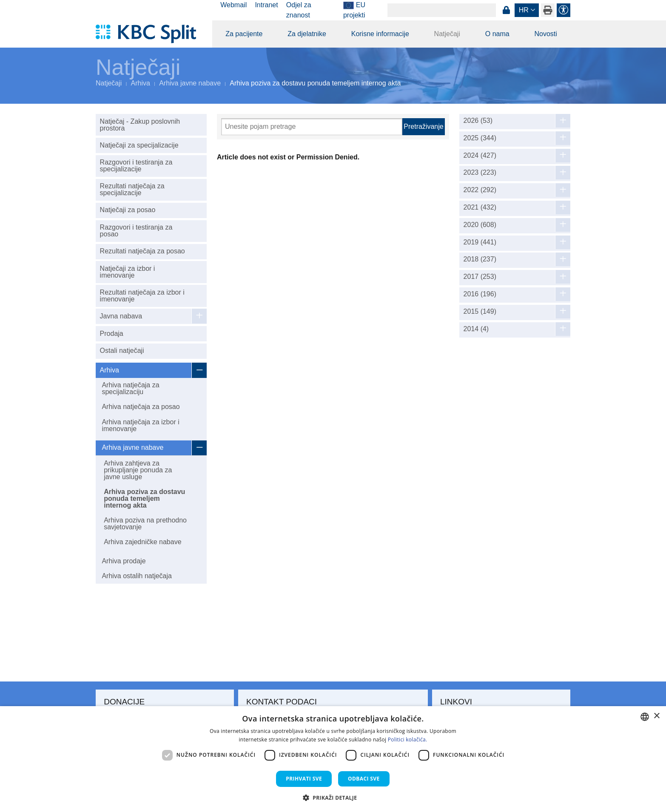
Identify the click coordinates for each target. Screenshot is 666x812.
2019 (480, 242)
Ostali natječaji (122, 351)
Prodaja (112, 334)
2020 (480, 225)
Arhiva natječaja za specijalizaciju (130, 388)
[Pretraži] (312, 127)
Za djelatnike (307, 34)
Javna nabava (121, 316)
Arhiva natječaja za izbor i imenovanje (140, 425)
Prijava (506, 10)
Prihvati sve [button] (304, 779)
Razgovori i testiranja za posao (136, 231)
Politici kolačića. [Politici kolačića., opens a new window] (408, 740)
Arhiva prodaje (124, 561)
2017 (480, 277)
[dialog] (333, 759)
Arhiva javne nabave (190, 83)
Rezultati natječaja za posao (142, 251)
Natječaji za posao (128, 210)
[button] (333, 798)
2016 (480, 294)
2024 (480, 156)
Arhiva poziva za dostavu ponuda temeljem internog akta (144, 498)
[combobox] (645, 717)
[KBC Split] (150, 34)
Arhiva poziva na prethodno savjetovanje (145, 524)
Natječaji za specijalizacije (139, 145)
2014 (476, 329)
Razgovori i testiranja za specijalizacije (136, 166)
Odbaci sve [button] (364, 779)
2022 (480, 190)
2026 (478, 121)
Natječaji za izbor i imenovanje (128, 272)
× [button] (656, 716)
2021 (480, 207)
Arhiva (141, 83)
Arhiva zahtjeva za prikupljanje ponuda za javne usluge (138, 470)
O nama (497, 34)
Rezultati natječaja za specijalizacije (132, 189)
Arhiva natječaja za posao (141, 407)
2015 (480, 312)
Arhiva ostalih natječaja (137, 576)
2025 (480, 138)
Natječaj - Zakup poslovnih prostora (140, 125)
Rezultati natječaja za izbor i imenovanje (142, 296)
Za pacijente (244, 34)
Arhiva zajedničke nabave (142, 542)
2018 (480, 259)
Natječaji (447, 34)
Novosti (545, 34)
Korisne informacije (380, 34)
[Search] (442, 10)
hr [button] (524, 10)
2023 (480, 173)
